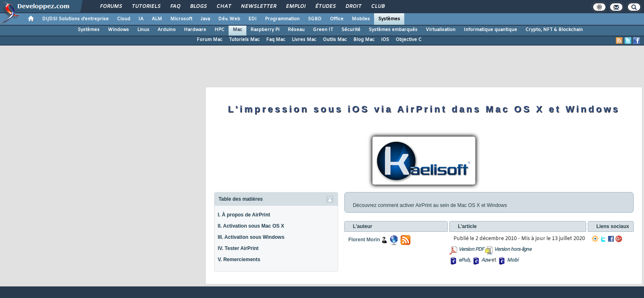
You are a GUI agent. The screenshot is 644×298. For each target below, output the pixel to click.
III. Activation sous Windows (251, 237)
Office (337, 19)
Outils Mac (335, 40)
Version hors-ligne (513, 250)
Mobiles (361, 19)
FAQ (175, 7)
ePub (464, 260)
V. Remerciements (239, 260)
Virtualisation (441, 30)
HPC (219, 30)
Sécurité (351, 30)
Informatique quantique (490, 30)
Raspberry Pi (265, 30)
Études (325, 7)
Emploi (295, 7)
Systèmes (389, 19)
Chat (223, 7)
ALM (157, 19)
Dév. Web (229, 19)
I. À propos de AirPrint (244, 215)
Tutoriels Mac (244, 40)
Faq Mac (276, 40)
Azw (486, 260)
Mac (237, 30)
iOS (385, 40)
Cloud (124, 19)
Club (377, 7)
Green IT (323, 30)
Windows (118, 30)
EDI (253, 19)
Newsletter (258, 7)
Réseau (296, 30)
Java (205, 19)
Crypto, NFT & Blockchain (554, 30)
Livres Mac (304, 40)
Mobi (512, 260)
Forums (111, 7)
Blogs (198, 7)
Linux (143, 30)
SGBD (315, 19)
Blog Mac (364, 40)
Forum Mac (210, 40)
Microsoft (181, 19)
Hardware (195, 30)
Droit (353, 7)
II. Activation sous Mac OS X (251, 226)
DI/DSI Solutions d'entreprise (75, 19)
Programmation (282, 19)
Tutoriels (146, 7)
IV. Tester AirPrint (238, 248)
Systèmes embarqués (393, 30)
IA (141, 19)
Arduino (167, 30)
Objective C (409, 40)
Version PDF (471, 250)
